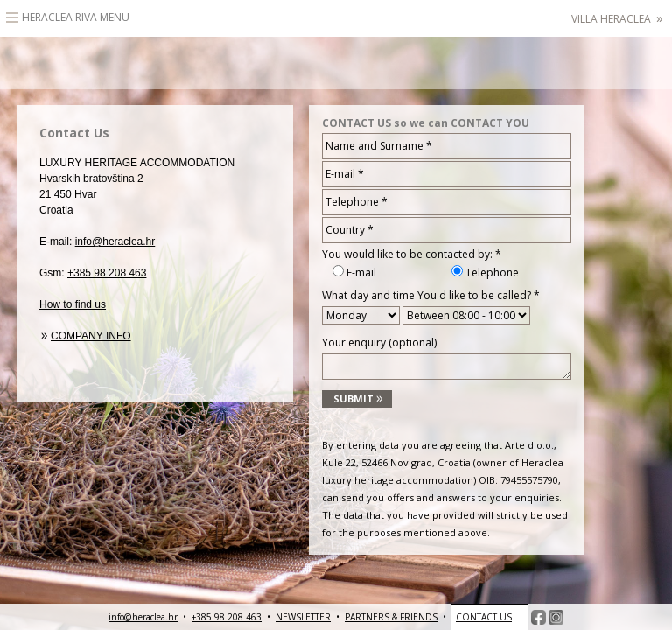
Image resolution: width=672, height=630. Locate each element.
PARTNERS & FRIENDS (391, 617)
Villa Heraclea (617, 19)
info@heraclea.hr (115, 241)
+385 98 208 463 (107, 273)
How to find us (73, 304)
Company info (91, 336)
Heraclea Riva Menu (76, 17)
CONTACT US (484, 617)
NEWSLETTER (303, 617)
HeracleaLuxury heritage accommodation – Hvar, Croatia (336, 63)
